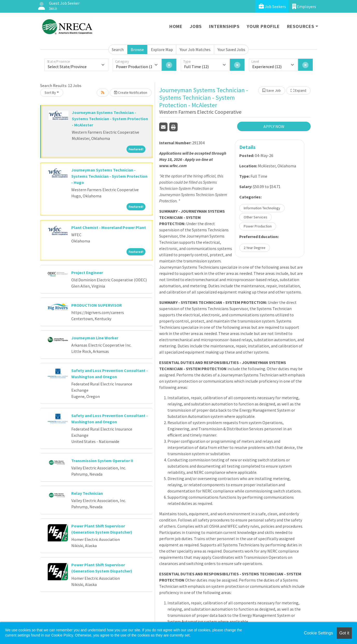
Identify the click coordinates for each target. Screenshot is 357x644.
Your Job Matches (195, 49)
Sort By (50, 92)
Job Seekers (272, 6)
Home (176, 26)
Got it (344, 633)
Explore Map (162, 49)
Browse (137, 49)
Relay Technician (87, 493)
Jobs (196, 26)
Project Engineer (87, 273)
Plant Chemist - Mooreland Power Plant (109, 227)
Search (118, 49)
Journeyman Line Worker (95, 338)
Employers (304, 6)
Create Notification (131, 92)
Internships (224, 26)
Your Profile (263, 26)
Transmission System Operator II (102, 461)
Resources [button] (301, 26)
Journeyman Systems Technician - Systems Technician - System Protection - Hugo (109, 176)
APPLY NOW (274, 126)
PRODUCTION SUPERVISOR (97, 305)
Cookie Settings (318, 633)
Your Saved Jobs (231, 49)
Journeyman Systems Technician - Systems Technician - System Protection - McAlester (110, 119)
